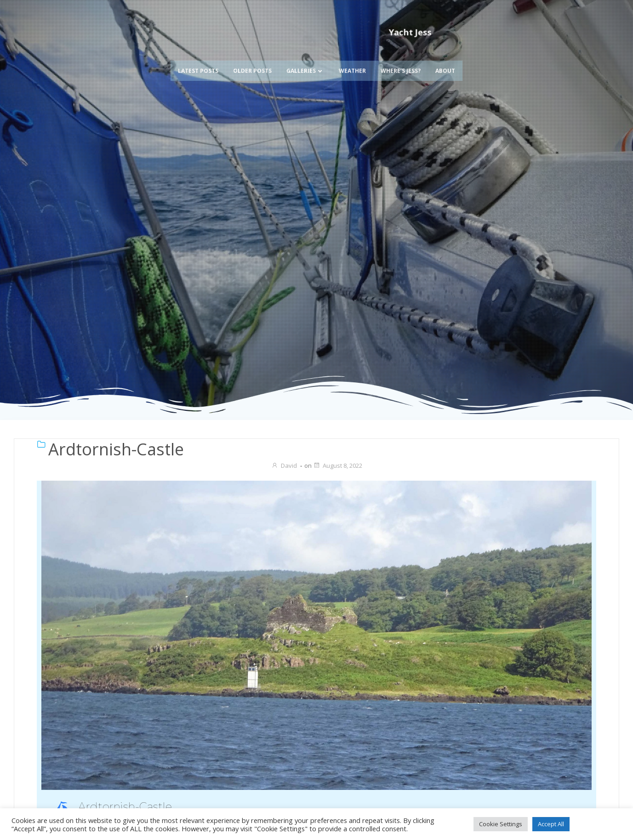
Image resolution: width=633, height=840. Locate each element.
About (445, 57)
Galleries (305, 57)
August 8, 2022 (338, 465)
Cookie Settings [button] (501, 824)
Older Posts (252, 57)
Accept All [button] (551, 824)
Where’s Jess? (401, 57)
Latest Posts (198, 57)
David (284, 465)
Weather (352, 57)
